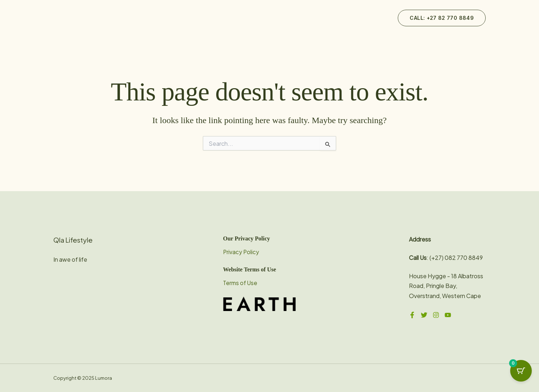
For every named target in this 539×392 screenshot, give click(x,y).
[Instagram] (436, 315)
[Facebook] (412, 315)
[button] (442, 18)
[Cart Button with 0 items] (521, 374)
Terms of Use (240, 283)
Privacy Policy (241, 252)
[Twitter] (424, 315)
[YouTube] (448, 315)
